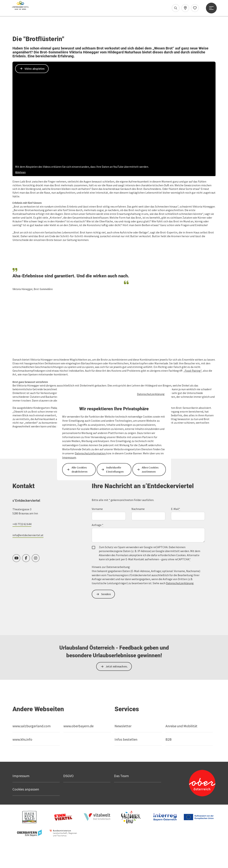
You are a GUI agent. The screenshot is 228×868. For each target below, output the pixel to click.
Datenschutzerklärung (151, 394)
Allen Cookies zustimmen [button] (150, 469)
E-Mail (176, 515)
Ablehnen (20, 220)
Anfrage (98, 531)
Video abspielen (35, 116)
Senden (106, 600)
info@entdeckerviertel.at (28, 541)
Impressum (69, 457)
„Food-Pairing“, (193, 377)
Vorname (97, 515)
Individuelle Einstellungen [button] (115, 469)
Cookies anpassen (26, 795)
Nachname (138, 515)
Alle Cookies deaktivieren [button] (80, 469)
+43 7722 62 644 (22, 530)
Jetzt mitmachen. (117, 672)
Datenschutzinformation (90, 453)
